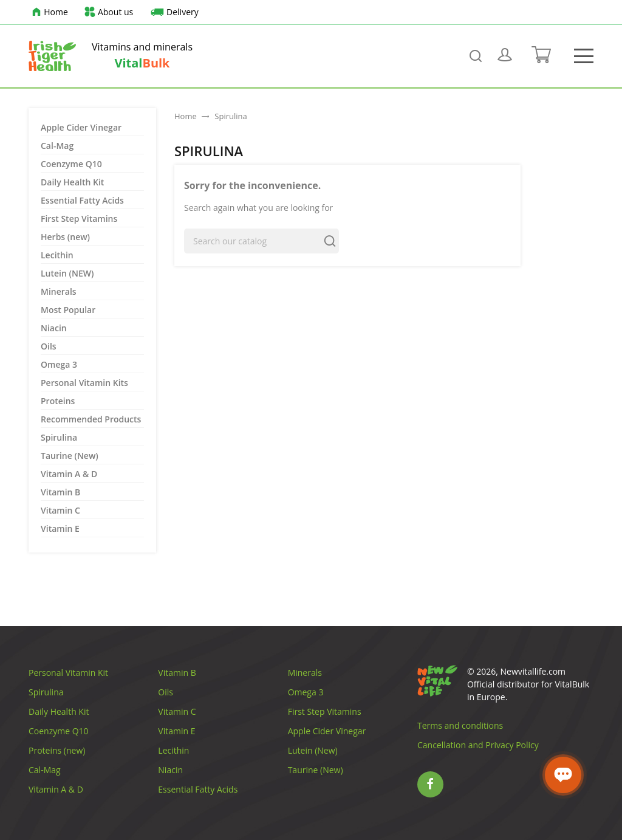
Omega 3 (59, 364)
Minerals (59, 291)
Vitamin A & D (69, 474)
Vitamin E (60, 528)
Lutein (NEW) (67, 273)
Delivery (173, 12)
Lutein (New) (313, 750)
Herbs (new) (65, 237)
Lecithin (57, 255)
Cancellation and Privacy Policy (478, 745)
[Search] (261, 241)
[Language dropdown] (570, 12)
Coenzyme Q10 (71, 164)
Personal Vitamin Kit (68, 673)
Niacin (54, 328)
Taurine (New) (70, 456)
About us (108, 12)
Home (48, 12)
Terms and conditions (460, 725)
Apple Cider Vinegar (81, 127)
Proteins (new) (57, 750)
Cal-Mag (57, 146)
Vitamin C (60, 510)
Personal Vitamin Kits (84, 383)
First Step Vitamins (79, 219)
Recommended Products (91, 419)
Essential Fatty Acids (82, 200)
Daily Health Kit (72, 182)
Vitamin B (60, 492)
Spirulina (59, 437)
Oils (49, 346)
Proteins (58, 401)
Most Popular (68, 310)
